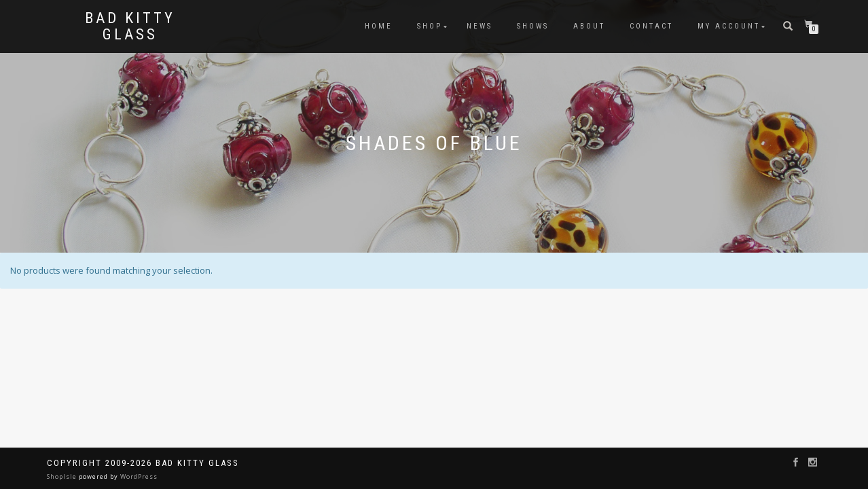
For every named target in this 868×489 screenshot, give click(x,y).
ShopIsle (63, 476)
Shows (533, 26)
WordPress (138, 476)
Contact (651, 26)
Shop (430, 26)
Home (379, 26)
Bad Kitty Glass (130, 26)
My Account (729, 26)
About (589, 26)
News (480, 26)
